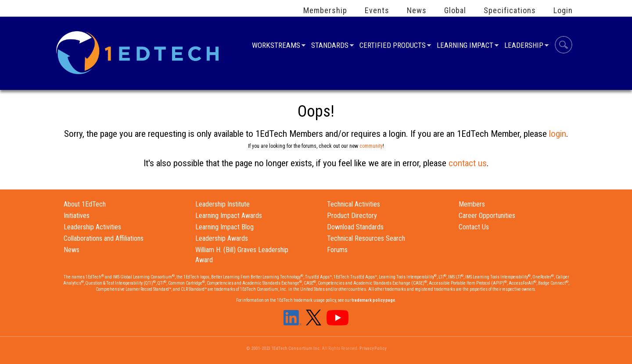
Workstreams (276, 46)
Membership (325, 11)
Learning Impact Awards (229, 216)
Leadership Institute (223, 204)
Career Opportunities (487, 216)
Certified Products (393, 46)
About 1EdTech (85, 204)
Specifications (510, 11)
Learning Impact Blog (224, 227)
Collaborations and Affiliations (104, 238)
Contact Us (474, 227)
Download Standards (355, 227)
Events (377, 11)
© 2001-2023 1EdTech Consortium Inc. (284, 348)
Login (563, 11)
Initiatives (77, 216)
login (558, 134)
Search (564, 46)
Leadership (524, 46)
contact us (468, 163)
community (371, 146)
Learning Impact (465, 46)
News (417, 11)
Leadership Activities (92, 227)
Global (455, 11)
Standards (330, 46)
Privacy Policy (373, 348)
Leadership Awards (222, 238)
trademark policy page (373, 300)
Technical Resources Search (366, 238)
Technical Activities (354, 204)
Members (472, 204)
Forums (337, 250)
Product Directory (352, 216)
